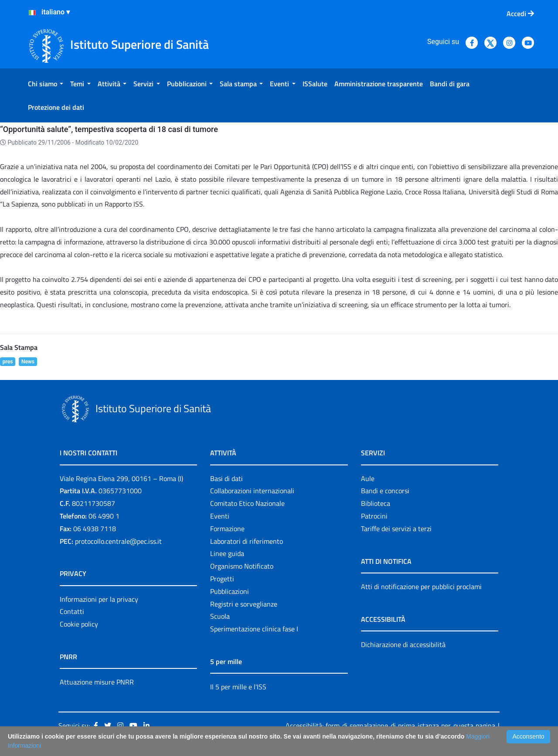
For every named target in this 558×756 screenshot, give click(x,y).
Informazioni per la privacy (99, 599)
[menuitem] (46, 84)
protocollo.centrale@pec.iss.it (118, 541)
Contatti (72, 611)
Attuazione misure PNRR (97, 682)
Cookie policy (79, 624)
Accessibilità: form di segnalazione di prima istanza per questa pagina (390, 725)
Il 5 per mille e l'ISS (238, 687)
